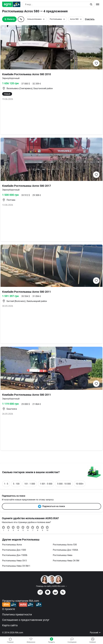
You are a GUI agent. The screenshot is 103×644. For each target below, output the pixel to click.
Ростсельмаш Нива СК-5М (66, 561)
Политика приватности (17, 614)
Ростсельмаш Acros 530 (65, 545)
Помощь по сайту (52, 586)
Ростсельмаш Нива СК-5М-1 (16, 566)
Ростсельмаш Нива (63, 555)
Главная (10, 640)
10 (47, 528)
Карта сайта (10, 625)
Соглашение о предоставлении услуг (26, 620)
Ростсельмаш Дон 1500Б (15, 555)
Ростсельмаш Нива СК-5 (14, 561)
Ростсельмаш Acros (12, 545)
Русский (95, 633)
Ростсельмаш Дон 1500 (14, 550)
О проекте (9, 609)
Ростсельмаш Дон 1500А (65, 550)
